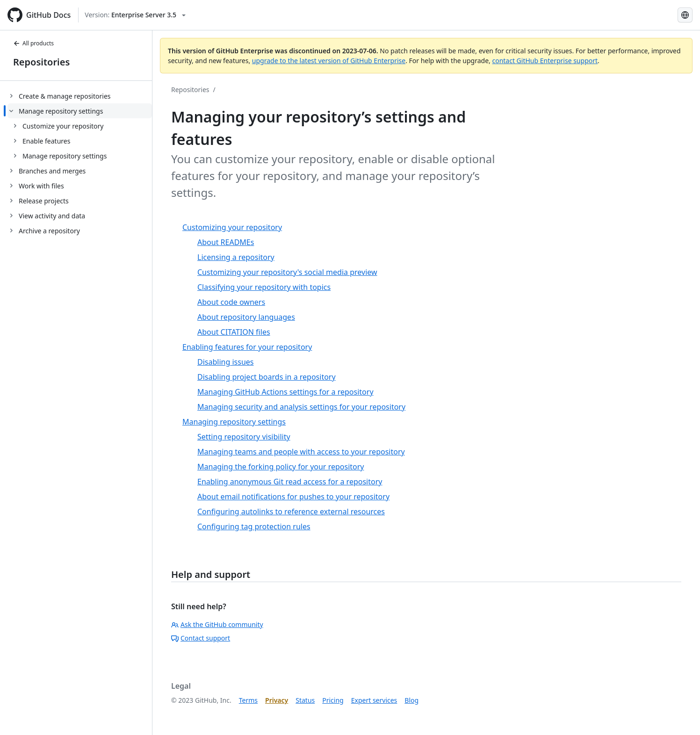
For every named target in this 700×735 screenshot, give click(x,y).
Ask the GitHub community (217, 624)
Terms (248, 700)
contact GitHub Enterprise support (545, 61)
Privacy (277, 700)
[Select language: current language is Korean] (685, 15)
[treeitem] (80, 96)
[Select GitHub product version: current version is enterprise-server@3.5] (135, 15)
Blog (411, 700)
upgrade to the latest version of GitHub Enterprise (329, 61)
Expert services (374, 700)
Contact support (201, 638)
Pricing (333, 700)
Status (305, 700)
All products (33, 43)
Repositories (41, 62)
